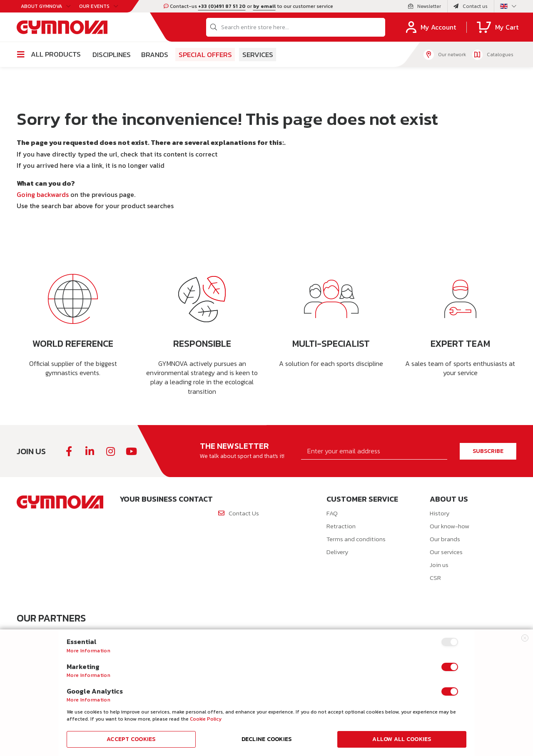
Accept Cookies (131, 739)
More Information (88, 651)
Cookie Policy (206, 719)
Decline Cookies (267, 739)
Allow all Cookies (402, 739)
